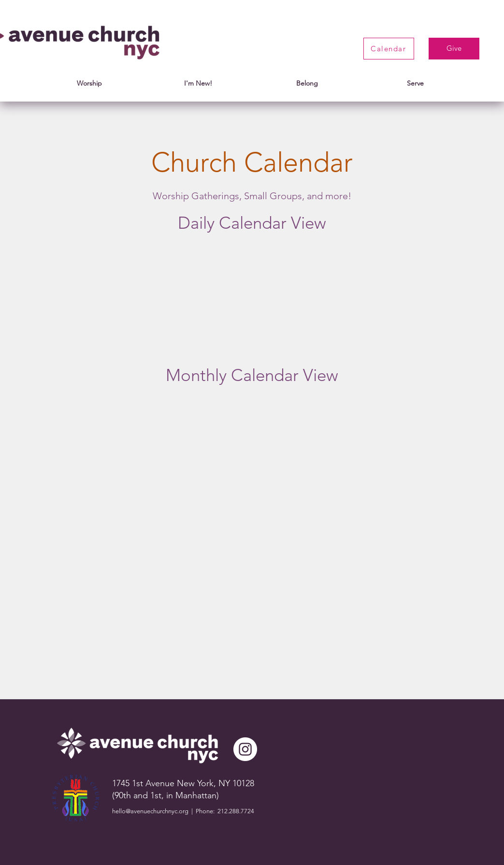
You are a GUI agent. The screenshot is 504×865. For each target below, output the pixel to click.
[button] (89, 83)
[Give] (454, 49)
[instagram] (245, 749)
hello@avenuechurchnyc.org (150, 811)
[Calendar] (389, 49)
